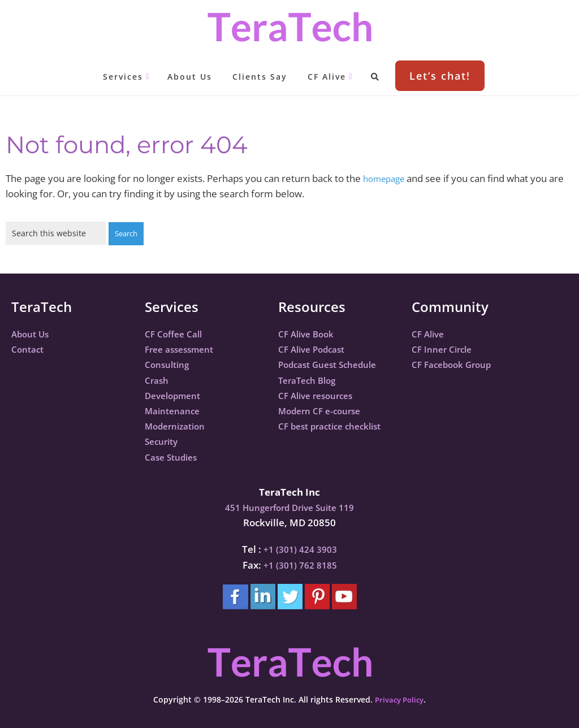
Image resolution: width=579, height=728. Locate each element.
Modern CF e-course (324, 410)
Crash (158, 380)
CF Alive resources (320, 395)
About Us (33, 333)
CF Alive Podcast (316, 348)
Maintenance (176, 410)
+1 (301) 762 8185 (300, 564)
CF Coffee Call (176, 333)
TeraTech (289, 27)
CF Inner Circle (445, 348)
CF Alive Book (309, 333)
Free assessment (183, 348)
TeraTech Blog (311, 380)
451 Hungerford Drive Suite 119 (289, 507)
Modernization (179, 425)
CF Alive (430, 333)
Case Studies (174, 456)
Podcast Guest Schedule (333, 364)
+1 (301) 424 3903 (300, 549)
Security (163, 441)
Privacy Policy (399, 699)
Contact (29, 348)
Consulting (170, 364)
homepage (387, 178)
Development (176, 395)
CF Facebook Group (456, 364)
